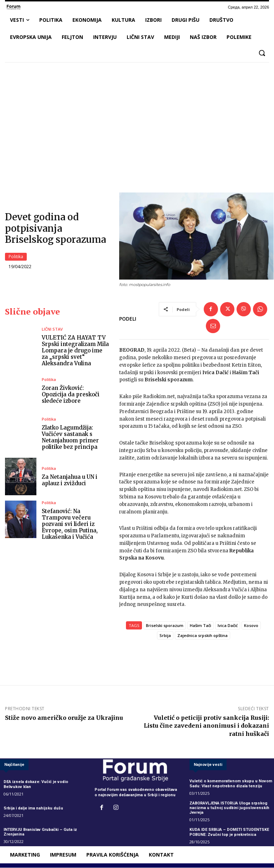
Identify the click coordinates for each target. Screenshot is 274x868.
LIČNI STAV (52, 329)
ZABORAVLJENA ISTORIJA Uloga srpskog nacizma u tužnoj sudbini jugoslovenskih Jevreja (229, 808)
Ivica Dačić (228, 625)
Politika (16, 257)
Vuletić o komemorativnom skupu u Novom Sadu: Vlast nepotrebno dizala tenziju (231, 784)
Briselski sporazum (165, 625)
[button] (262, 53)
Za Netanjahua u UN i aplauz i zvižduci (70, 480)
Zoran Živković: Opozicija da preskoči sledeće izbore (71, 394)
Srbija (165, 635)
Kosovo (251, 625)
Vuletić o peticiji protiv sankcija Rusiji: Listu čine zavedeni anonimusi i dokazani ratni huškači (206, 726)
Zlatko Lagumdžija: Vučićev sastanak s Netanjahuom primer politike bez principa (70, 437)
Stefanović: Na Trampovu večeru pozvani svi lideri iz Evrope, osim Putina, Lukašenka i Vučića (70, 524)
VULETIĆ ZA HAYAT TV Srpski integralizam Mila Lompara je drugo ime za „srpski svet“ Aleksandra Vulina (75, 350)
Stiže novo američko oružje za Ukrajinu (64, 718)
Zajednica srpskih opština (202, 635)
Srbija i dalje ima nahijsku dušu (33, 808)
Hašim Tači (201, 625)
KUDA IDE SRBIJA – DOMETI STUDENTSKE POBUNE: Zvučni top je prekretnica (229, 832)
